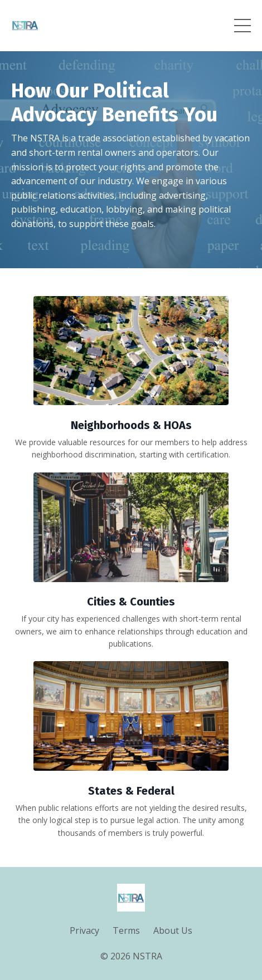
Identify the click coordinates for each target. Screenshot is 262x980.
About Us (173, 930)
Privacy (84, 930)
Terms (126, 930)
